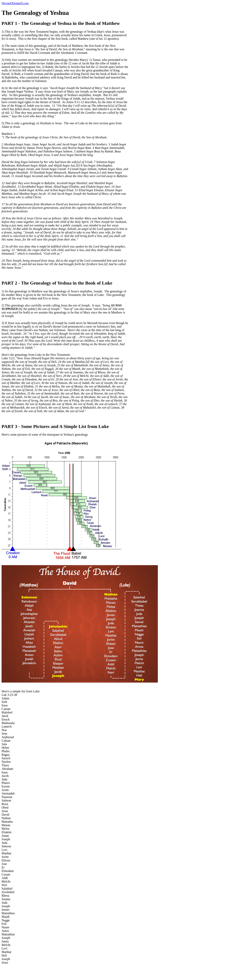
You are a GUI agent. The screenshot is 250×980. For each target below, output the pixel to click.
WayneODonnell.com (15, 3)
